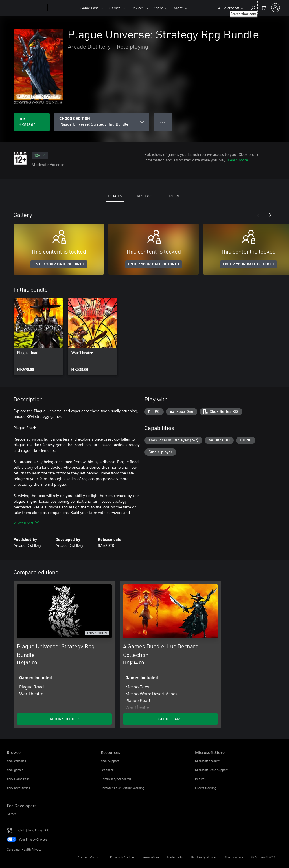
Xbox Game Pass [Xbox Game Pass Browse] (18, 779)
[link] (38, 337)
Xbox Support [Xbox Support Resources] (110, 761)
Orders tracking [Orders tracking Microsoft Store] (206, 788)
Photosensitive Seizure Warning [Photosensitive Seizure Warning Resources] (122, 788)
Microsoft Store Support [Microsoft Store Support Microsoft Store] (211, 770)
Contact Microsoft (90, 857)
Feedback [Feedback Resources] (107, 770)
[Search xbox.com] (253, 7)
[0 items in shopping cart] (264, 7)
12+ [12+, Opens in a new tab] (40, 156)
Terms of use (151, 857)
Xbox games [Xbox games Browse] (15, 770)
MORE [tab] (174, 196)
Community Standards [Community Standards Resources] (116, 779)
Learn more (238, 160)
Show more (26, 522)
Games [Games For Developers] (12, 814)
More (178, 8)
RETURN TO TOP (64, 719)
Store (159, 8)
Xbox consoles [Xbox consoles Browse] (16, 761)
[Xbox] (63, 8)
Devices (137, 8)
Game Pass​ (89, 8)
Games (115, 8)
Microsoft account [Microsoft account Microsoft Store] (207, 761)
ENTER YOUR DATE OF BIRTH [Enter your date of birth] (59, 264)
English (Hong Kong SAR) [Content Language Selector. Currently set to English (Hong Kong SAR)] (32, 830)
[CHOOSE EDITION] (102, 122)
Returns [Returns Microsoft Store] (200, 779)
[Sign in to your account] (275, 8)
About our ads (234, 857)
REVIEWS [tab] (145, 196)
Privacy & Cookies (122, 857)
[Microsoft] (26, 8)
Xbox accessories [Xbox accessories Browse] (18, 788)
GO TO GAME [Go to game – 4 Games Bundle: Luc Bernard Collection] (170, 719)
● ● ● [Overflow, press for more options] (163, 122)
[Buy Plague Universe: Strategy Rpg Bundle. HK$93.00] (32, 122)
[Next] (270, 215)
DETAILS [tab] (115, 196)
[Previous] (259, 215)
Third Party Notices (204, 857)
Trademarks (175, 857)
